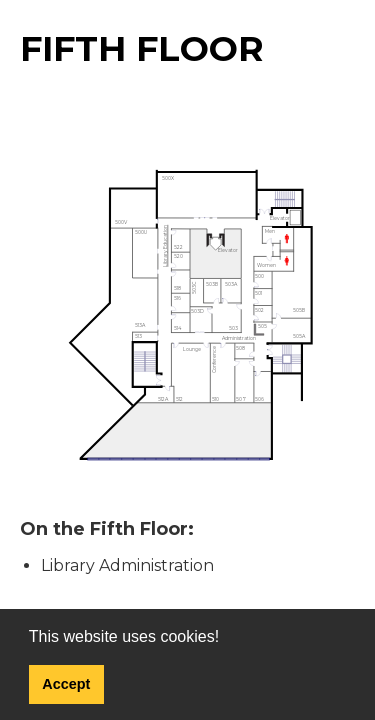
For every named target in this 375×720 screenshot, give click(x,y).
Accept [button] (66, 684)
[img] (187, 316)
